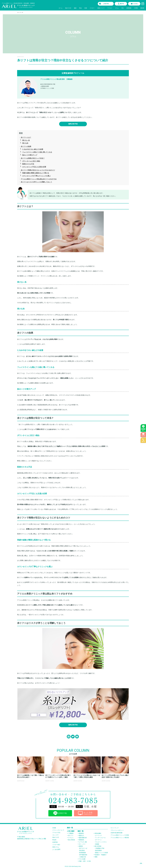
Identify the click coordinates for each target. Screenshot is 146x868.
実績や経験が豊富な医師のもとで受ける (36, 173)
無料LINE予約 (73, 124)
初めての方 (68, 8)
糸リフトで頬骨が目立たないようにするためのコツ (38, 170)
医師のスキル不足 (28, 164)
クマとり (71, 838)
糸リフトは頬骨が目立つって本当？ (33, 158)
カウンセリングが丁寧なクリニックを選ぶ (36, 176)
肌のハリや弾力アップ (30, 155)
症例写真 (55, 842)
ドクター (92, 8)
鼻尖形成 (82, 850)
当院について (101, 8)
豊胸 (96, 857)
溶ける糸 (25, 143)
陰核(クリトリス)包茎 (101, 853)
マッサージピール (100, 838)
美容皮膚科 (98, 833)
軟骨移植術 (83, 853)
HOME (54, 828)
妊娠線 (97, 844)
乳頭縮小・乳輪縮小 (101, 855)
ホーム (61, 8)
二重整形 (71, 833)
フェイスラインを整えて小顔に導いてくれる (37, 152)
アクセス (110, 8)
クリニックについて (58, 830)
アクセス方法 (56, 833)
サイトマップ (115, 828)
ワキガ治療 (82, 859)
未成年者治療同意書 (116, 833)
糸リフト (71, 835)
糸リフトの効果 (26, 146)
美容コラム (56, 847)
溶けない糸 (26, 140)
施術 (75, 8)
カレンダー (56, 835)
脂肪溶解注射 (83, 838)
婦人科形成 (72, 840)
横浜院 (142, 8)
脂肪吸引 (81, 833)
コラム (117, 8)
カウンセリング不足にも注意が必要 (34, 167)
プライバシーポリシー (117, 830)
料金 (80, 8)
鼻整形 (81, 846)
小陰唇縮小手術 (100, 848)
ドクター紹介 (56, 845)
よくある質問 (56, 849)
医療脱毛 (81, 840)
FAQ (123, 8)
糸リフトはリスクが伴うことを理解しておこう (36, 182)
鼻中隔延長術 (83, 855)
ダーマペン (98, 840)
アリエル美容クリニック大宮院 (120, 835)
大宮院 (136, 8)
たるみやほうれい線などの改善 (33, 149)
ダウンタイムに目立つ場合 (31, 161)
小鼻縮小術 (83, 857)
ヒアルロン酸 (83, 842)
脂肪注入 (81, 835)
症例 (86, 8)
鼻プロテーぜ (83, 848)
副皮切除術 (98, 850)
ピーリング (98, 835)
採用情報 (129, 8)
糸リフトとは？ (26, 137)
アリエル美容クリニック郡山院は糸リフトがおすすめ (39, 179)
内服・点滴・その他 (85, 861)
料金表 (54, 840)
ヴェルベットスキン (101, 842)
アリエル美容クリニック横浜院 (120, 838)
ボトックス (82, 844)
